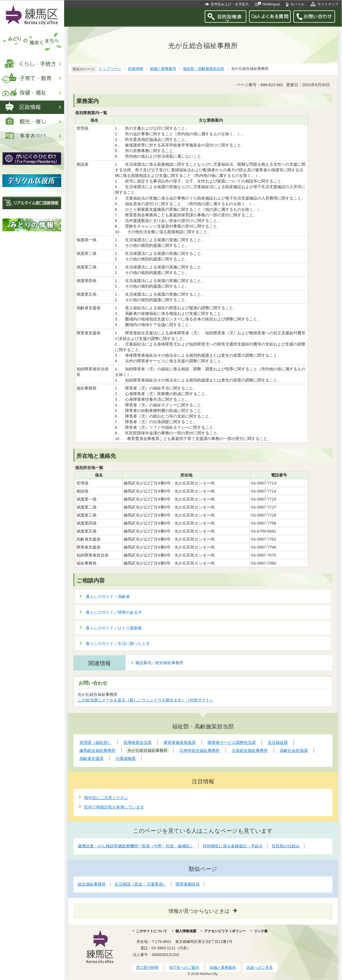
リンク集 (261, 931)
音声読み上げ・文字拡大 (230, 4)
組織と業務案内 (163, 69)
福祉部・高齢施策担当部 (204, 69)
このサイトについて (152, 931)
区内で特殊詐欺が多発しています (114, 807)
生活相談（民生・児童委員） (141, 884)
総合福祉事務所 (92, 884)
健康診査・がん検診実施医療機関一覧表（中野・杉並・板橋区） (136, 846)
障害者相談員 (188, 884)
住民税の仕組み (286, 846)
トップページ (110, 69)
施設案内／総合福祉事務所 (159, 663)
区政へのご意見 (260, 967)
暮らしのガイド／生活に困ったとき (118, 643)
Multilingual (271, 4)
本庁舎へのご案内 (184, 967)
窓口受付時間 (147, 967)
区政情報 (135, 69)
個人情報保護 (186, 931)
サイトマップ (328, 4)
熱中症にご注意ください (106, 798)
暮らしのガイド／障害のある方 (114, 612)
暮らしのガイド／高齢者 (108, 596)
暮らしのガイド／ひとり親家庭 (114, 628)
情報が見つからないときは (199, 911)
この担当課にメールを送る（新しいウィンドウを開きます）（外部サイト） (146, 700)
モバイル (297, 4)
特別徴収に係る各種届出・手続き (233, 846)
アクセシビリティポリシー (225, 931)
